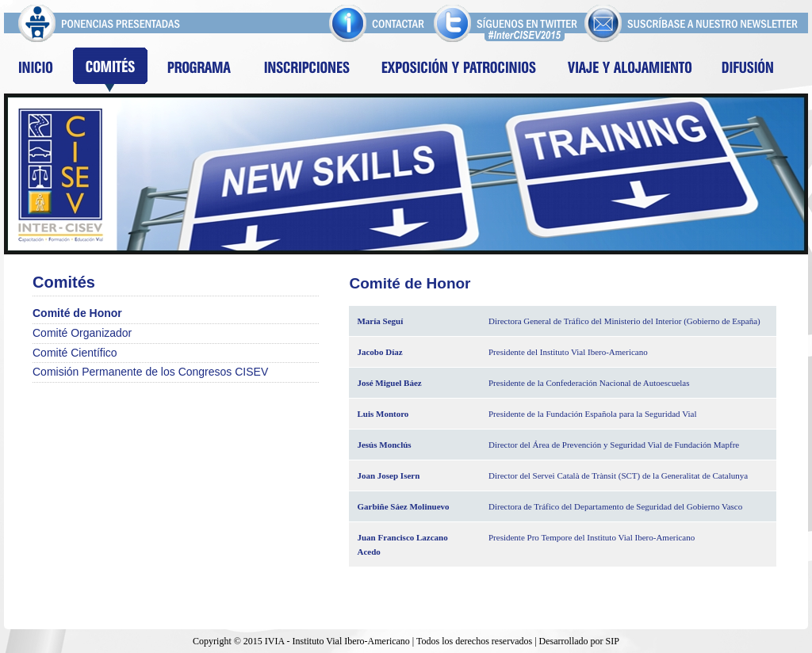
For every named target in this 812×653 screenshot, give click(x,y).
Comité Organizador (82, 333)
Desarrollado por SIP (579, 641)
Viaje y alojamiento (630, 70)
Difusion (748, 70)
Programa (199, 70)
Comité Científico (75, 353)
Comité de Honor (77, 313)
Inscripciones (306, 70)
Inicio (35, 70)
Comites (110, 70)
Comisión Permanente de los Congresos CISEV (150, 372)
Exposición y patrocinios (459, 70)
